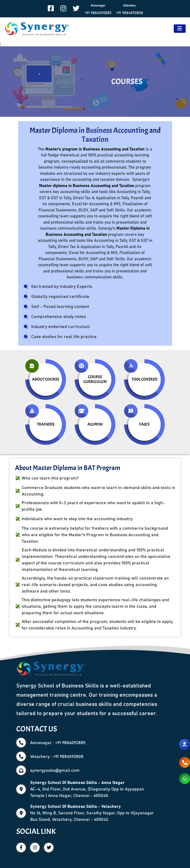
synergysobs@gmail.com (55, 770)
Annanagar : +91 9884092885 (58, 743)
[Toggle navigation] (180, 29)
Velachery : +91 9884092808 (57, 757)
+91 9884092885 (98, 13)
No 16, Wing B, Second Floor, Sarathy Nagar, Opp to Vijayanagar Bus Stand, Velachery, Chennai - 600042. (92, 813)
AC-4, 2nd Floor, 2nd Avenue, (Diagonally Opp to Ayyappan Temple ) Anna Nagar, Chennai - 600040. (87, 789)
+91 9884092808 (129, 13)
